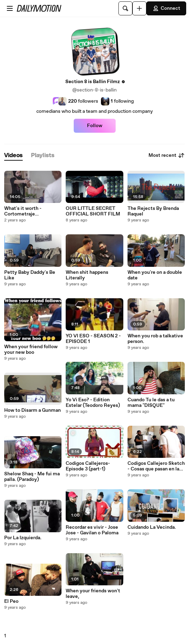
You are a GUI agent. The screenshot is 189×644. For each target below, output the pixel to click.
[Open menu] (10, 8)
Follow (95, 126)
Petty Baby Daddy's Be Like (30, 275)
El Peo (11, 601)
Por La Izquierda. (23, 538)
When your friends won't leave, (93, 594)
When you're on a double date (155, 275)
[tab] (13, 156)
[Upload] (139, 8)
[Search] (125, 8)
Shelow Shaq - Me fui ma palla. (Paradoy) (32, 477)
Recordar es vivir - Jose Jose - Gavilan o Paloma (92, 530)
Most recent (167, 155)
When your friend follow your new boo (31, 350)
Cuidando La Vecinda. (152, 527)
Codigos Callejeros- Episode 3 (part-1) (88, 466)
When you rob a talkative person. (155, 339)
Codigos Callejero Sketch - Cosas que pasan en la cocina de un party (156, 466)
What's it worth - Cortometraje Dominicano (23, 211)
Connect (166, 8)
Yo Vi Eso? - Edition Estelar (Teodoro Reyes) (93, 403)
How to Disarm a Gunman (32, 410)
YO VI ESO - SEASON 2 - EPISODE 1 (93, 339)
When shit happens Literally (87, 275)
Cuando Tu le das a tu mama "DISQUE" (151, 403)
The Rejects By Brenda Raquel (153, 211)
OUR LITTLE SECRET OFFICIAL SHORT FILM (93, 211)
